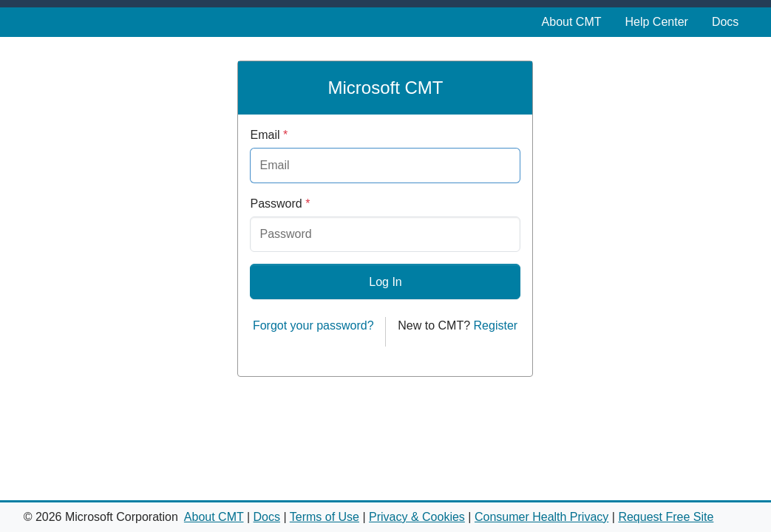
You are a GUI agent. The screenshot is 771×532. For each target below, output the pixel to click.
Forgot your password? (313, 325)
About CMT (572, 22)
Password (280, 204)
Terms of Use (325, 517)
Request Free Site (666, 517)
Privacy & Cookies (417, 517)
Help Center (657, 22)
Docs (725, 22)
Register (496, 325)
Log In (385, 282)
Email (269, 135)
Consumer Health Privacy (541, 517)
